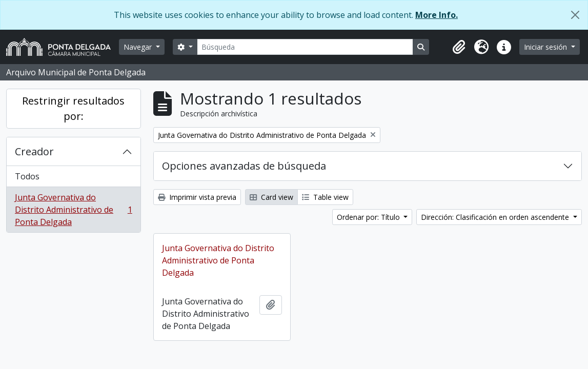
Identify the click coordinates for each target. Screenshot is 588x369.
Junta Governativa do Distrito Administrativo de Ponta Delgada (73, 210)
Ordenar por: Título (369, 217)
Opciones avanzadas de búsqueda (244, 166)
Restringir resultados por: (73, 108)
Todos (27, 176)
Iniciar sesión (546, 47)
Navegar (139, 47)
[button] (459, 47)
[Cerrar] (575, 15)
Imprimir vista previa (197, 197)
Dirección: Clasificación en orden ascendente (496, 217)
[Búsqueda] (305, 47)
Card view (271, 197)
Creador (34, 151)
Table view (325, 197)
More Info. (437, 15)
